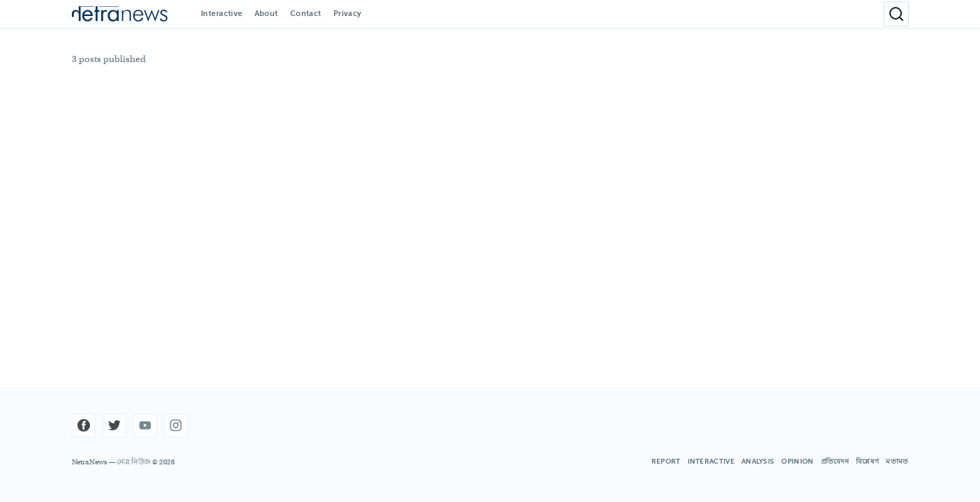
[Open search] (896, 14)
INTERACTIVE (711, 461)
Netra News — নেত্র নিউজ (112, 462)
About (266, 14)
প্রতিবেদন (835, 461)
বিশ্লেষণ (867, 461)
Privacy (348, 14)
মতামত (897, 461)
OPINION (797, 461)
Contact (306, 14)
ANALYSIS (758, 461)
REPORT (666, 461)
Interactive (222, 14)
